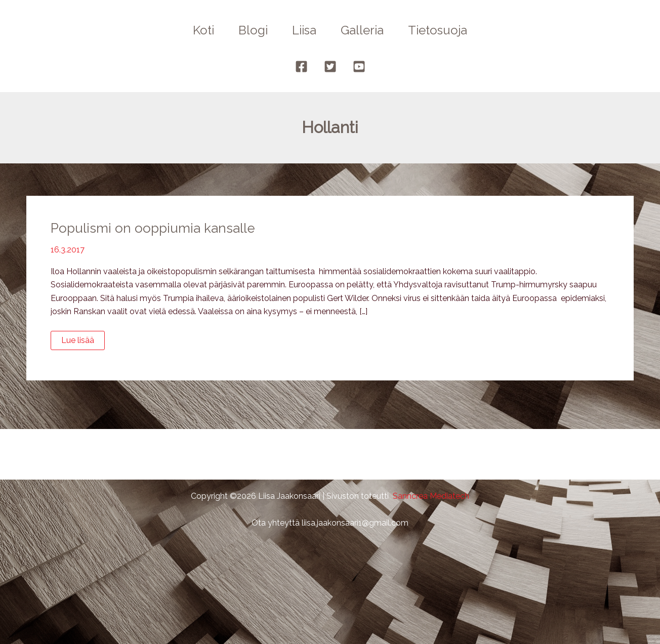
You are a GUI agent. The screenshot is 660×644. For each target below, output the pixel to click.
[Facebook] (301, 67)
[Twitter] (330, 67)
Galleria (362, 30)
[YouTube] (359, 67)
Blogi (253, 30)
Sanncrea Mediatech (431, 496)
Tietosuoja (438, 30)
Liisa (304, 30)
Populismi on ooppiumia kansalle (153, 228)
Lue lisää (81, 342)
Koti (203, 30)
